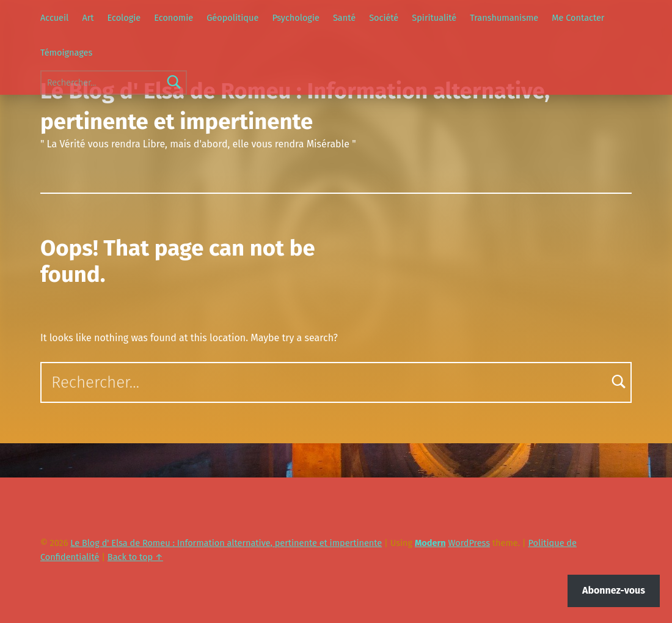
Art (88, 18)
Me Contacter (578, 18)
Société (384, 18)
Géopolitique (232, 18)
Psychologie (295, 18)
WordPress (469, 543)
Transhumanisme (504, 18)
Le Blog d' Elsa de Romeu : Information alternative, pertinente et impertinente (226, 543)
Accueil (54, 18)
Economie (173, 18)
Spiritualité (434, 18)
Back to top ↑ (135, 557)
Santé (344, 18)
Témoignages (66, 53)
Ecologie (124, 18)
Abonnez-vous (614, 590)
